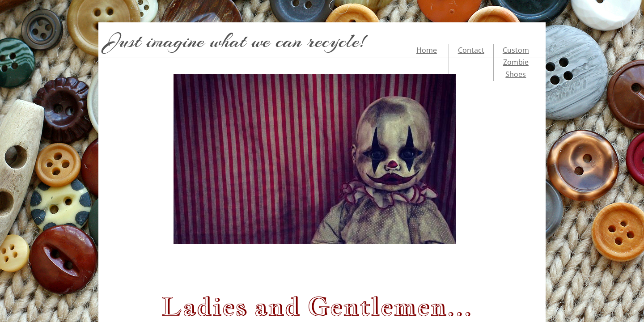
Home (427, 50)
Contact (471, 50)
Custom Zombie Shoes (516, 62)
